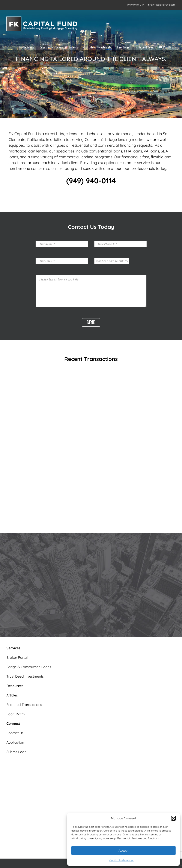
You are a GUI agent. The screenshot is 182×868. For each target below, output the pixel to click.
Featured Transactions (24, 705)
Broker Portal (17, 657)
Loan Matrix (16, 714)
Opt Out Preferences (121, 860)
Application (15, 742)
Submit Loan (16, 752)
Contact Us (15, 733)
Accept (123, 851)
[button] (173, 818)
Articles (12, 695)
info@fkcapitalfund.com (162, 5)
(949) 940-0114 (91, 181)
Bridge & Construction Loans (29, 667)
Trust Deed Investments (25, 676)
